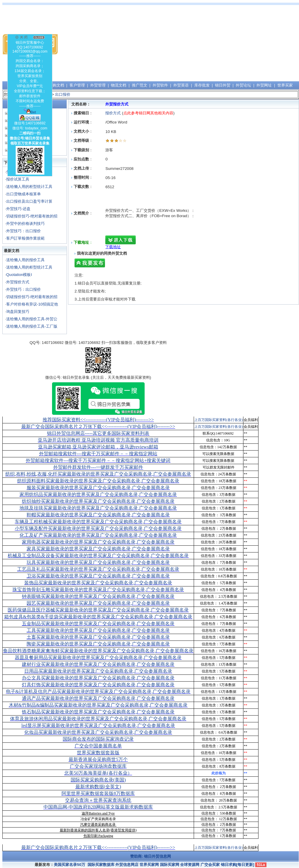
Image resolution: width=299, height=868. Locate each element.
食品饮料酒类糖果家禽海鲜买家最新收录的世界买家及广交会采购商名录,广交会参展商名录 (98, 651)
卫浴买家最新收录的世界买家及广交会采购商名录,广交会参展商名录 (98, 576)
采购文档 (56, 85)
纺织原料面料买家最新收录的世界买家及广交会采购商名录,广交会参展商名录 (98, 481)
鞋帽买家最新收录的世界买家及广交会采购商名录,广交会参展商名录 (98, 515)
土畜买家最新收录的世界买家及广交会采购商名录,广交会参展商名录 (98, 637)
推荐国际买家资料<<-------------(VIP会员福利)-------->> (98, 420)
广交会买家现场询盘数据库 (98, 766)
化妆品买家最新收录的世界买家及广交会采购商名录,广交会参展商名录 (98, 732)
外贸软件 (160, 85)
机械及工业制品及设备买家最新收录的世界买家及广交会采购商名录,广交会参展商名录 (98, 556)
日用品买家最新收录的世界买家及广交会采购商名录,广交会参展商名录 (98, 671)
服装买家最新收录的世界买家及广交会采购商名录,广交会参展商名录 (98, 488)
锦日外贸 (223, 85)
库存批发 (202, 85)
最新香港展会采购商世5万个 (98, 759)
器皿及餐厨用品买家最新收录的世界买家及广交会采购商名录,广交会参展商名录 (98, 657)
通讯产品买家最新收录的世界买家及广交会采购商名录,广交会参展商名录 (98, 698)
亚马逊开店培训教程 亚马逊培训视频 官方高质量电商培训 (98, 440)
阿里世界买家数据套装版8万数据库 (98, 793)
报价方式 (114, 113)
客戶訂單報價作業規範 (25, 238)
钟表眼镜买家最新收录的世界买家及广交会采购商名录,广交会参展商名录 (98, 596)
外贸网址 (264, 85)
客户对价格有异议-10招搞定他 (32, 304)
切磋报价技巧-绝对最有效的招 (32, 216)
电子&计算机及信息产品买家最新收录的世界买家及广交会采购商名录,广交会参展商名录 (98, 691)
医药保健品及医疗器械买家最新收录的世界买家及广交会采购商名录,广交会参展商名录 (98, 610)
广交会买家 (210, 865)
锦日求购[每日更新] (238, 865)
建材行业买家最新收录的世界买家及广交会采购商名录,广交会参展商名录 (98, 664)
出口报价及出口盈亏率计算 (29, 201)
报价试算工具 (18, 179)
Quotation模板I (19, 275)
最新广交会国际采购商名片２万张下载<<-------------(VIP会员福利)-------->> (98, 426)
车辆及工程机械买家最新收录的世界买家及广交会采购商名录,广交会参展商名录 (98, 522)
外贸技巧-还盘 (18, 209)
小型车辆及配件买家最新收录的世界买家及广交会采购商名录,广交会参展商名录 (98, 528)
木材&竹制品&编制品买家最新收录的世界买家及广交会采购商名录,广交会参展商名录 (98, 705)
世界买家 (285, 85)
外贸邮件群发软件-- (98, 467)
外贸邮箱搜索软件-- (98, 454)
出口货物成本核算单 (24, 194)
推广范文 (140, 85)
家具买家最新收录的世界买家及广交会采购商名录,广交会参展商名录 (98, 549)
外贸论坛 (243, 85)
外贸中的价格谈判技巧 (25, 223)
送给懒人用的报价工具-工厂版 (32, 326)
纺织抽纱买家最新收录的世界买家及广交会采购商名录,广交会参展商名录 (98, 501)
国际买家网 (170, 865)
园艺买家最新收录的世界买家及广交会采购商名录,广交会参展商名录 (98, 603)
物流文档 (119, 85)
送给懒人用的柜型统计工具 (29, 187)
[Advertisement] (221, 44)
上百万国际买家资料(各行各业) (219, 420)
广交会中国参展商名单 (98, 746)
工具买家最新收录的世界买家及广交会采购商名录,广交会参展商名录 (98, 630)
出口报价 (63, 94)
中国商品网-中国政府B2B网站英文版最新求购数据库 (98, 807)
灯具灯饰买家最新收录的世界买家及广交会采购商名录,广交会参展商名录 (98, 685)
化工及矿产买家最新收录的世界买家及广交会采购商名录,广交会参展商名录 (98, 535)
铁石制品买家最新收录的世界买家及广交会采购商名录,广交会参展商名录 (98, 712)
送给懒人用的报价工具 (25, 260)
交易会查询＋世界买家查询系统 (98, 800)
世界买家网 (149, 865)
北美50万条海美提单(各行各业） (98, 773)
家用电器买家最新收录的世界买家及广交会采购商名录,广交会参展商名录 (98, 542)
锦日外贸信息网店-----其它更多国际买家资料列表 (98, 433)
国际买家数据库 (101, 865)
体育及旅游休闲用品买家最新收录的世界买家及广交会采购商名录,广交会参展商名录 (98, 719)
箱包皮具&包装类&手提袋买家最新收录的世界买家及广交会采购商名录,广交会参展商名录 (98, 617)
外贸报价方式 (18, 282)
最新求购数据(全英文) (98, 787)
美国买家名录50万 (70, 865)
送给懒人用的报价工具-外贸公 (32, 319)
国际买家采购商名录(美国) (98, 780)
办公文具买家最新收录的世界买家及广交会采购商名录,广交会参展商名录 (98, 678)
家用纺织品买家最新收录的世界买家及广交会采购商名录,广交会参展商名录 (98, 494)
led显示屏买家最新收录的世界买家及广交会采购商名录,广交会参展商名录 (98, 725)
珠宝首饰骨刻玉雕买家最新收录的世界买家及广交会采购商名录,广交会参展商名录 (98, 590)
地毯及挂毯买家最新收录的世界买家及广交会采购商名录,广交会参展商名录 (98, 508)
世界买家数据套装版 (98, 753)
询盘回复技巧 (18, 312)
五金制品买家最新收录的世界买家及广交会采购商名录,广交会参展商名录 (98, 624)
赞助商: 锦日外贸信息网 (151, 856)
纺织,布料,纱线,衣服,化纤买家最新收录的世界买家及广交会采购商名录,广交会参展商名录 (98, 474)
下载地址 (113, 247)
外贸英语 (181, 85)
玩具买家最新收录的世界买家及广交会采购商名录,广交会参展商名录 (98, 562)
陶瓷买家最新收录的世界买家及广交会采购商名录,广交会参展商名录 (98, 644)
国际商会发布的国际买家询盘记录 (98, 739)
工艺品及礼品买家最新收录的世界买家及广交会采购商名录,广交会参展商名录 (98, 569)
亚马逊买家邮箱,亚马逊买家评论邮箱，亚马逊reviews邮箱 (98, 447)
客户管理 (77, 85)
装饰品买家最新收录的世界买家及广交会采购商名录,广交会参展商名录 (98, 583)
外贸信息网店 (127, 865)
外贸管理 (98, 85)
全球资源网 (190, 865)
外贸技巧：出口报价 (24, 231)
